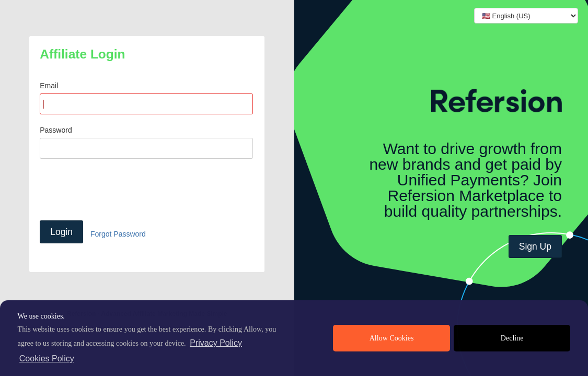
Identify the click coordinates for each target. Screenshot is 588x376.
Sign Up (535, 246)
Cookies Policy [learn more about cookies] (47, 359)
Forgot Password (118, 234)
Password (56, 130)
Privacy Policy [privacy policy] (216, 343)
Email (49, 86)
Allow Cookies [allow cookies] (392, 338)
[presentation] (119, 190)
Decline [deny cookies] (512, 338)
